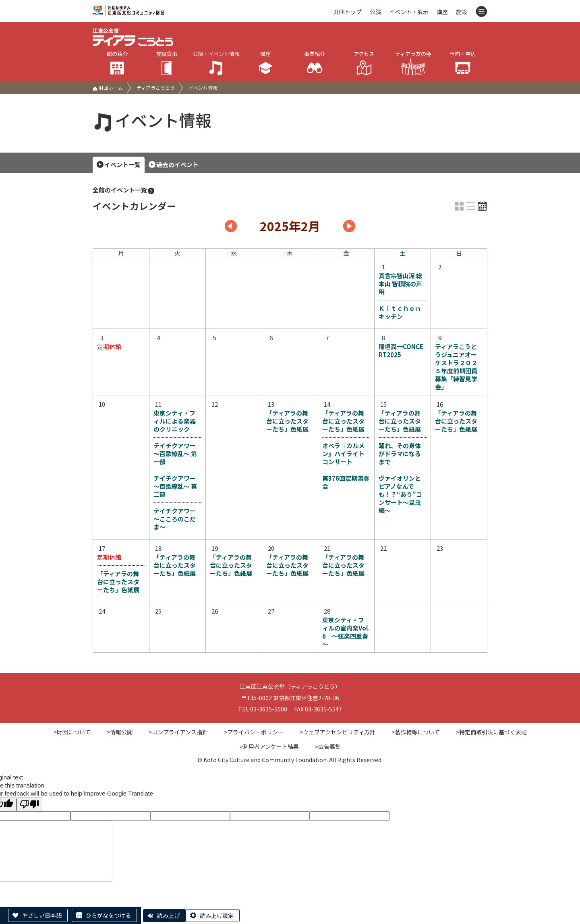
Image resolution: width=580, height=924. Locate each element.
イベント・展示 (409, 12)
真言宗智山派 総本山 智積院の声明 (400, 284)
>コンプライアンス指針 (178, 732)
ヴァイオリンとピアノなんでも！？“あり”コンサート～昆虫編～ (400, 494)
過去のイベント (177, 164)
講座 (442, 12)
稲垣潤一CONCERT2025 (401, 351)
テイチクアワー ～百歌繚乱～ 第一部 (175, 454)
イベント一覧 (122, 164)
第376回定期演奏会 (346, 482)
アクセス (364, 63)
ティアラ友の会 (413, 63)
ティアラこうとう (156, 88)
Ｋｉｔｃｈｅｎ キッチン (403, 312)
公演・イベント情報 (216, 63)
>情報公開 (120, 732)
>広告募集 (328, 746)
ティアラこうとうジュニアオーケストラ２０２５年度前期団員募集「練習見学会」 (456, 367)
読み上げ (168, 916)
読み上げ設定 (217, 916)
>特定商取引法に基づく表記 (491, 732)
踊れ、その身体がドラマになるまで (400, 454)
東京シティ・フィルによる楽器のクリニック (175, 421)
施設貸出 (167, 63)
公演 (375, 12)
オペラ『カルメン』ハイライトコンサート (343, 454)
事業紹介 (315, 63)
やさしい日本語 (42, 915)
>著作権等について (416, 732)
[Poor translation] (29, 804)
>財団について (72, 732)
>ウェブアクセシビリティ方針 (338, 732)
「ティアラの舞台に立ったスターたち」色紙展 (287, 421)
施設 (462, 12)
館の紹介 (117, 63)
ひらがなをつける (108, 915)
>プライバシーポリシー (254, 732)
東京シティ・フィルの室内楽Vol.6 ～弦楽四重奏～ (346, 632)
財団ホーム (108, 88)
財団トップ (348, 12)
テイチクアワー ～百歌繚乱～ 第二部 (175, 486)
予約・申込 (463, 63)
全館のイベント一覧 (124, 190)
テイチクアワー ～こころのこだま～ (175, 519)
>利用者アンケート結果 (269, 746)
